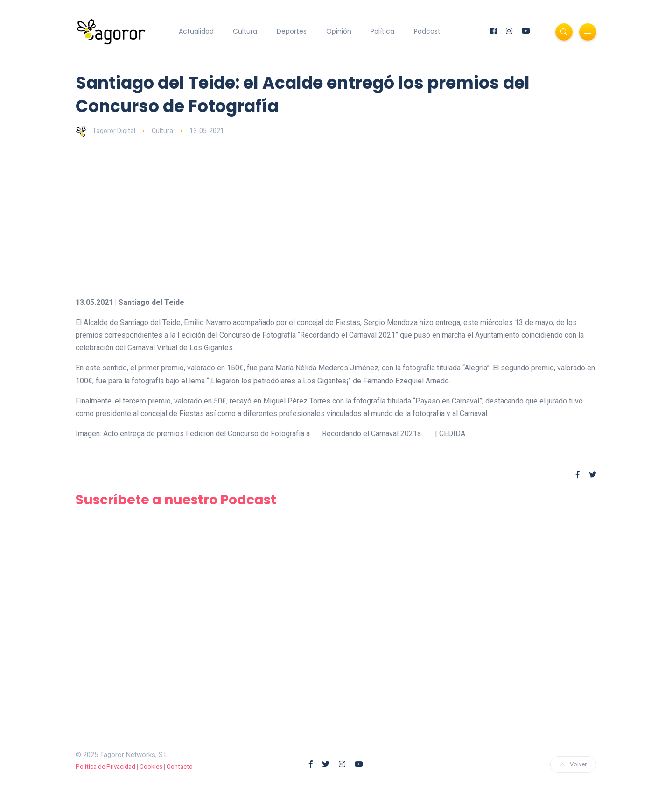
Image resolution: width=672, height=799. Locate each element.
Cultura (245, 31)
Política (382, 31)
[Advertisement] (356, 217)
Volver (573, 764)
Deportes (292, 31)
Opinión (339, 31)
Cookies (151, 767)
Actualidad (196, 31)
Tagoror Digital (105, 131)
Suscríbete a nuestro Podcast (176, 500)
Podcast (427, 31)
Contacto (180, 767)
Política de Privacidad (105, 767)
